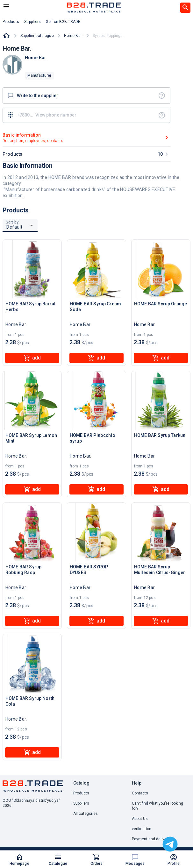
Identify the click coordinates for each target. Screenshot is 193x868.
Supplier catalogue (37, 36)
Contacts (140, 793)
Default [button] (14, 227)
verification (142, 829)
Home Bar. (73, 36)
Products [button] (11, 22)
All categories (86, 814)
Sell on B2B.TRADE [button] (63, 22)
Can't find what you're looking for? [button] (157, 806)
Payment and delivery (151, 839)
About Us (140, 819)
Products (81, 793)
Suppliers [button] (32, 22)
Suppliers (81, 803)
